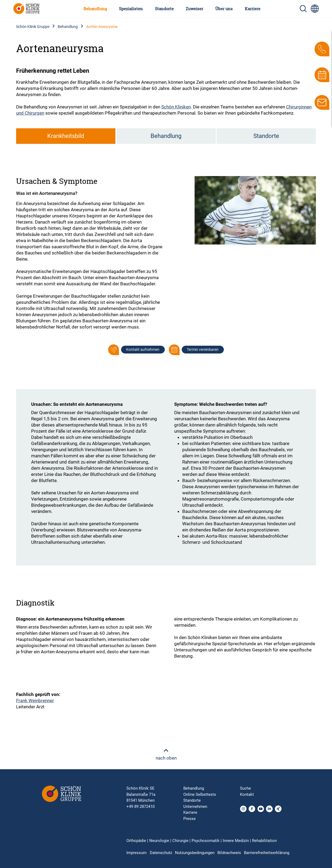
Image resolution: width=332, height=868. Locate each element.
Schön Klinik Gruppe (33, 27)
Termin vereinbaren (203, 349)
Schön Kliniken (176, 107)
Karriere (253, 9)
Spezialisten (131, 9)
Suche (245, 788)
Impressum (136, 853)
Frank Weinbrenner (35, 701)
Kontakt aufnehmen (143, 349)
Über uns (224, 9)
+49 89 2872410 (141, 807)
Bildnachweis (229, 853)
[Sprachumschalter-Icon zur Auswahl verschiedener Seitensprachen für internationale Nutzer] (315, 9)
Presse (189, 819)
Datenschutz (161, 853)
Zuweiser (194, 9)
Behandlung (95, 9)
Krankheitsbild (66, 136)
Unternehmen (195, 807)
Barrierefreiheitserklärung (267, 853)
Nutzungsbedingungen (195, 853)
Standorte (164, 9)
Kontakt (247, 794)
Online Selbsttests (200, 794)
